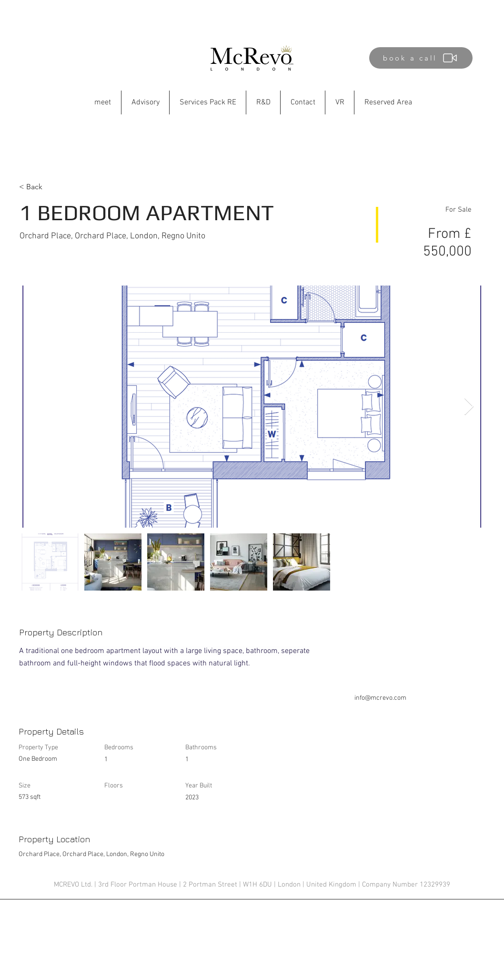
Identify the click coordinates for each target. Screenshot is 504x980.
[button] (263, 102)
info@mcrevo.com (380, 698)
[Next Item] (469, 407)
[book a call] (421, 58)
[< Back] (53, 187)
